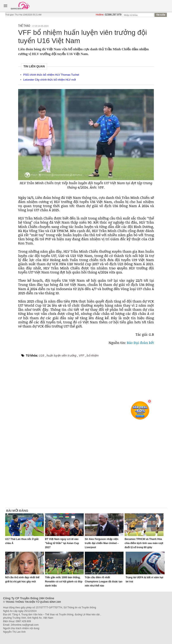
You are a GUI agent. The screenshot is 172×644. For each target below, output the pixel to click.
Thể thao (24, 26)
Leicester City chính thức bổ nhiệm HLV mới (50, 80)
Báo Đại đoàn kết (140, 343)
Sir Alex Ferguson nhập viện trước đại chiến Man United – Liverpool (102, 543)
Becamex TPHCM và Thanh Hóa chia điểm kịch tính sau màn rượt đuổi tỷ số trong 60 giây (144, 543)
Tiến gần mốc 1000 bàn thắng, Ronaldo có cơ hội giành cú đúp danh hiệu (64, 582)
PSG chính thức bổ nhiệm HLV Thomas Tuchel (51, 75)
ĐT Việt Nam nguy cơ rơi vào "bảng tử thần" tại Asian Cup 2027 (62, 543)
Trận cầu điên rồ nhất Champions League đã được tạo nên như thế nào (104, 582)
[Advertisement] (150, 446)
